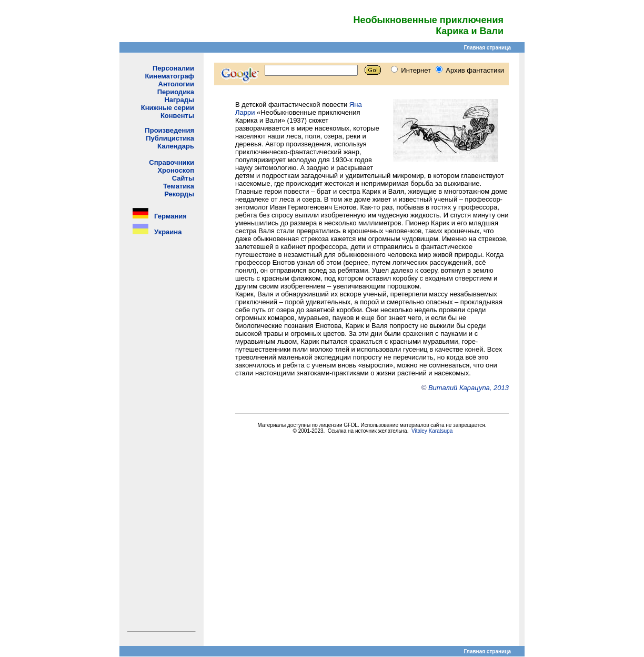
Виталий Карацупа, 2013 (469, 388)
